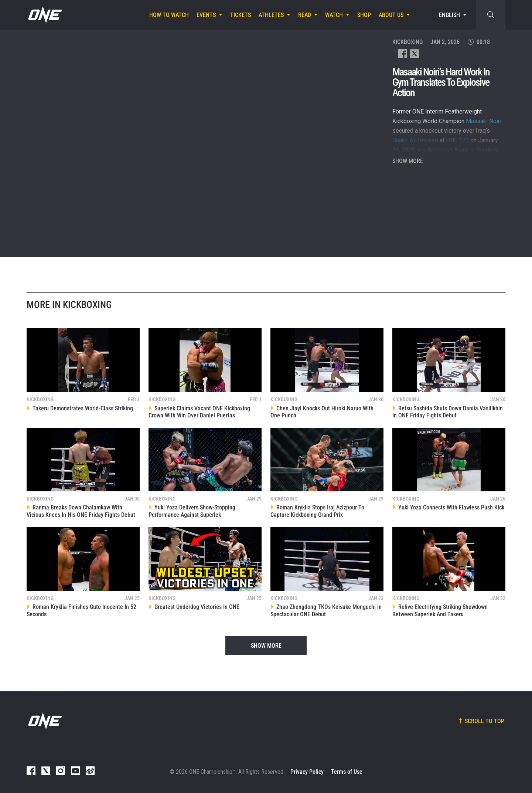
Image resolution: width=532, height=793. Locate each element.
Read (305, 15)
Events (206, 15)
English (449, 15)
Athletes (271, 15)
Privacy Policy (307, 772)
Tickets (241, 15)
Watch (334, 15)
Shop (364, 15)
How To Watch (169, 15)
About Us (391, 15)
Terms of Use (347, 772)
